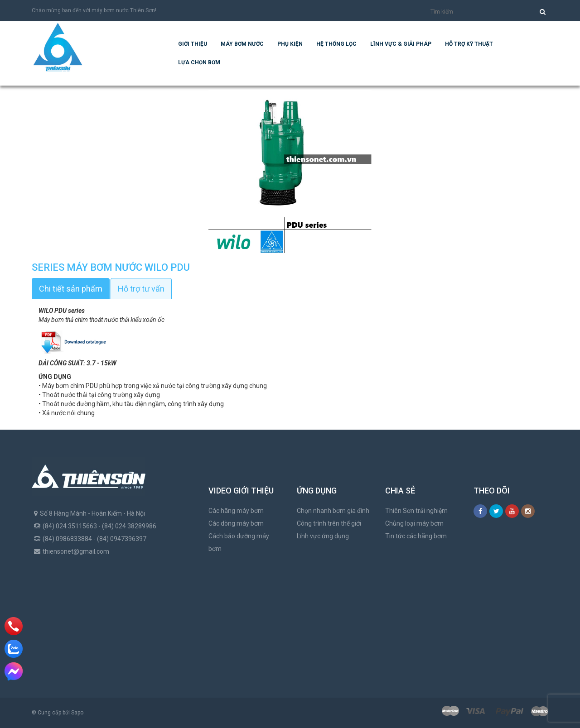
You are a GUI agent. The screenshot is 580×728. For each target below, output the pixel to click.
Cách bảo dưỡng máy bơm (239, 542)
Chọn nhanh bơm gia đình (333, 511)
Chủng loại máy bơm (414, 523)
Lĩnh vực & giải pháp (401, 44)
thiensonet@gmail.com (76, 551)
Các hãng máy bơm (236, 511)
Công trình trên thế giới (329, 523)
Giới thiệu (193, 44)
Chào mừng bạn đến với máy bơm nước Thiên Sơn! (94, 10)
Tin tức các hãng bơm (416, 536)
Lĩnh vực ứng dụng (323, 536)
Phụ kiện (290, 44)
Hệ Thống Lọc (336, 44)
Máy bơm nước (242, 44)
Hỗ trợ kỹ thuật (469, 44)
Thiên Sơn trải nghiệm (416, 511)
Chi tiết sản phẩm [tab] (71, 289)
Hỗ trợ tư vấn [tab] (141, 289)
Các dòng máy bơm (236, 523)
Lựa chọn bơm (199, 62)
